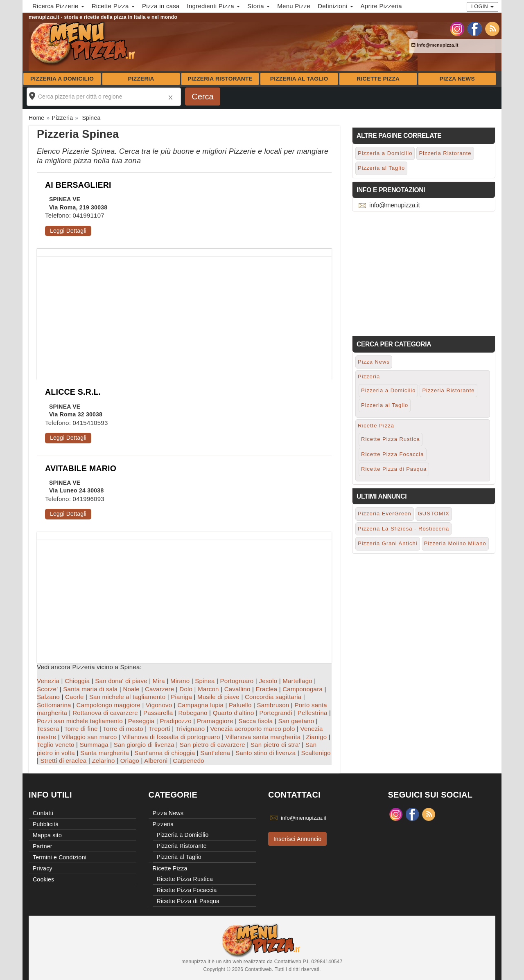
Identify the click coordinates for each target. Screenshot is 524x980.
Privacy (43, 868)
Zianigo (316, 737)
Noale (131, 689)
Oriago (130, 761)
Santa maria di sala (90, 689)
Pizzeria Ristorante (220, 79)
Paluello (240, 705)
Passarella (158, 713)
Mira (159, 681)
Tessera (48, 729)
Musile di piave (218, 697)
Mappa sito (47, 835)
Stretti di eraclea (64, 761)
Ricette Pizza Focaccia (393, 454)
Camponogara (303, 689)
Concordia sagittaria (273, 697)
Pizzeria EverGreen (385, 514)
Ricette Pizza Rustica (391, 439)
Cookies (43, 879)
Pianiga (181, 697)
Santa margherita (105, 753)
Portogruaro (237, 681)
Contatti (43, 813)
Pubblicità (46, 824)
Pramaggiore (215, 721)
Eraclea (267, 689)
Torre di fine (81, 729)
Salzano (48, 697)
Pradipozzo (176, 721)
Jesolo (268, 681)
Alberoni (156, 761)
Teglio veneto (56, 745)
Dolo (186, 689)
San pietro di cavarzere (212, 745)
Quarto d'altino (234, 713)
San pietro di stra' (275, 745)
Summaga (94, 745)
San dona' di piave (121, 681)
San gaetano (296, 721)
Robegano (193, 713)
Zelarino (103, 761)
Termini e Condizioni (60, 857)
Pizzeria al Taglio (299, 79)
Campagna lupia (200, 705)
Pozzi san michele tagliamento (80, 721)
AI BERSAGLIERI (78, 185)
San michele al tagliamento (128, 697)
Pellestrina (313, 713)
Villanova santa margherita (263, 737)
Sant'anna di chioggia (165, 753)
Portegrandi (276, 713)
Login (482, 6)
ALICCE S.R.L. (73, 392)
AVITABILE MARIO (81, 468)
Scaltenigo (316, 753)
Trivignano (190, 729)
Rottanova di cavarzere (105, 713)
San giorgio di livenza (144, 745)
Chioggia (77, 681)
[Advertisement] (184, 314)
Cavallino (237, 689)
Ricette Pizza (378, 79)
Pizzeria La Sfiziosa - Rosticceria (403, 529)
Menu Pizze (294, 6)
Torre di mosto (123, 729)
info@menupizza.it (435, 45)
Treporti (159, 729)
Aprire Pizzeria (381, 6)
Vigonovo (159, 705)
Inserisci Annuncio (297, 839)
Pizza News (457, 79)
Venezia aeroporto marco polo (252, 729)
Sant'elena (215, 753)
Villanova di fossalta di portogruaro (171, 737)
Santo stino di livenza (265, 753)
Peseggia (141, 721)
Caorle (75, 697)
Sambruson (273, 705)
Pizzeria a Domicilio (62, 79)
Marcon (208, 689)
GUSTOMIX (434, 514)
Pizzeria (141, 79)
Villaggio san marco (89, 737)
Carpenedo (188, 761)
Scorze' (47, 689)
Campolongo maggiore (109, 705)
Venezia (48, 681)
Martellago (297, 681)
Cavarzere (159, 689)
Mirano (180, 681)
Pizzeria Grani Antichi (388, 543)
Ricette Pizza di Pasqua (394, 469)
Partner (43, 846)
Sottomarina (54, 705)
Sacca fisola (256, 721)
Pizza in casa (161, 6)
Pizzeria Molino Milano (455, 543)
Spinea (205, 681)
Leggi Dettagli (68, 231)
